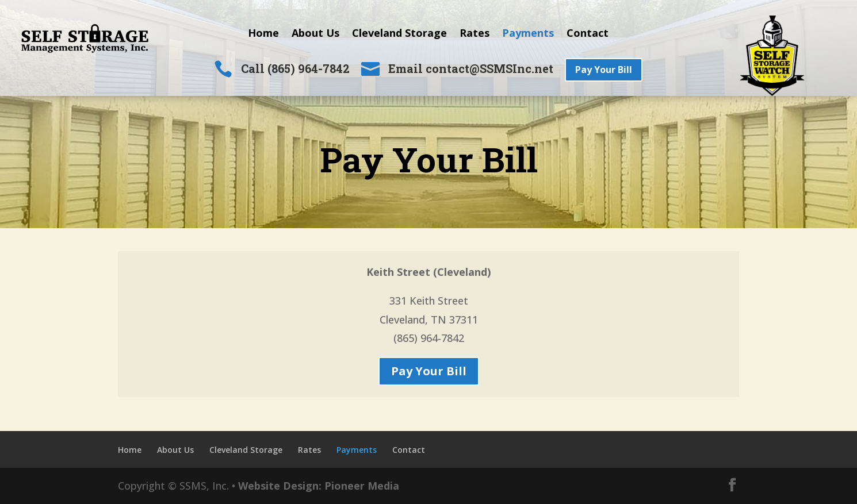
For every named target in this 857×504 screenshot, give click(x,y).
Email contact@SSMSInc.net (471, 68)
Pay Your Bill (604, 70)
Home (263, 34)
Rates (475, 34)
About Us (315, 34)
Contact (588, 34)
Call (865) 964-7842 (295, 68)
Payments (528, 34)
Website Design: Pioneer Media (319, 486)
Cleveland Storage (399, 34)
